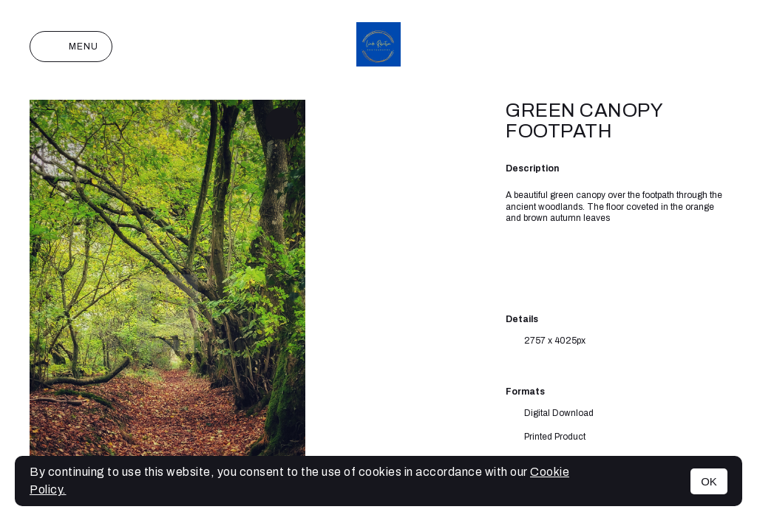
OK (709, 481)
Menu (71, 47)
